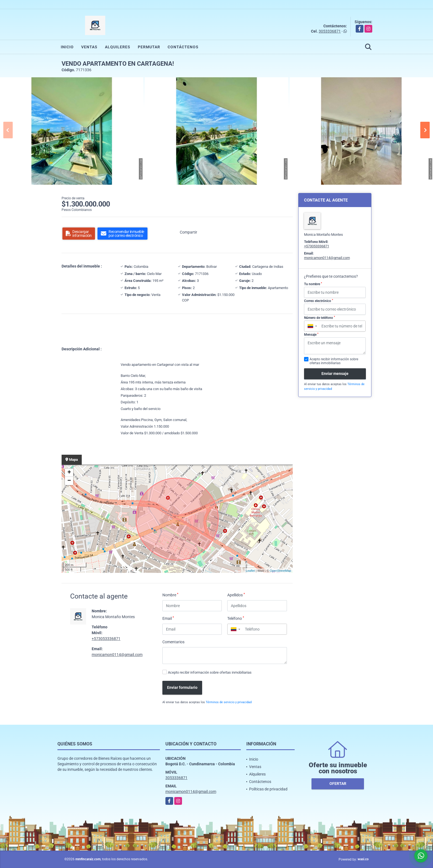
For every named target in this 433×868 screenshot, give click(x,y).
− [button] (69, 481)
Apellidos (236, 595)
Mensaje (311, 335)
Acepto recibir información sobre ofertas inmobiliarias (210, 672)
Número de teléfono (320, 318)
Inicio (67, 47)
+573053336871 (106, 639)
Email (168, 618)
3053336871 (330, 31)
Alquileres (118, 47)
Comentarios (173, 642)
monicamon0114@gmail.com (117, 655)
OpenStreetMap (281, 571)
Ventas (89, 47)
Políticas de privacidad (268, 789)
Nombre (170, 595)
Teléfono (236, 618)
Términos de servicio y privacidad (229, 702)
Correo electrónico (319, 301)
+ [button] (69, 473)
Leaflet (250, 571)
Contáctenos (183, 47)
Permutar (149, 47)
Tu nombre (313, 284)
